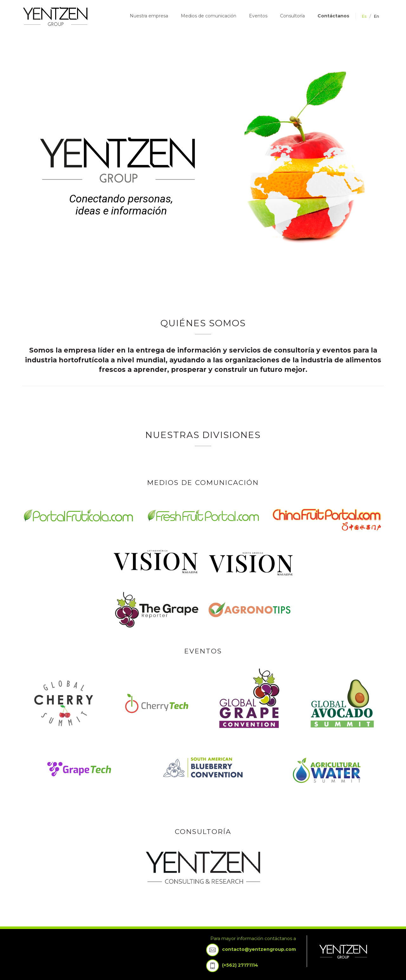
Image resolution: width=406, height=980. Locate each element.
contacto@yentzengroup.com (259, 949)
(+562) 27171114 (240, 965)
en (377, 16)
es (364, 16)
